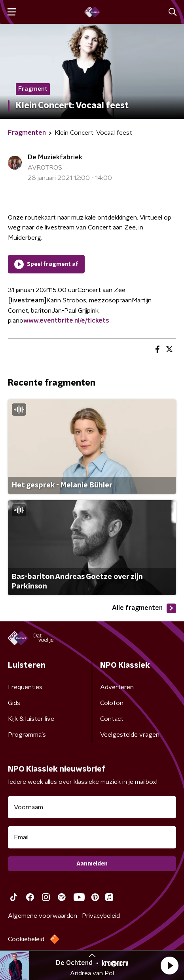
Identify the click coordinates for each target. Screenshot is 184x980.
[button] (169, 965)
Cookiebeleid (26, 939)
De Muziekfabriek (55, 157)
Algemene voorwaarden (43, 916)
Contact (112, 719)
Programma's (27, 735)
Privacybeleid (101, 916)
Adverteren (117, 687)
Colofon (112, 703)
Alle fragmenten (144, 608)
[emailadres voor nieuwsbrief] (92, 837)
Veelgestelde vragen (130, 735)
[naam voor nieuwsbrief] (92, 807)
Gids (14, 703)
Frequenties (25, 687)
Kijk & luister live (31, 719)
